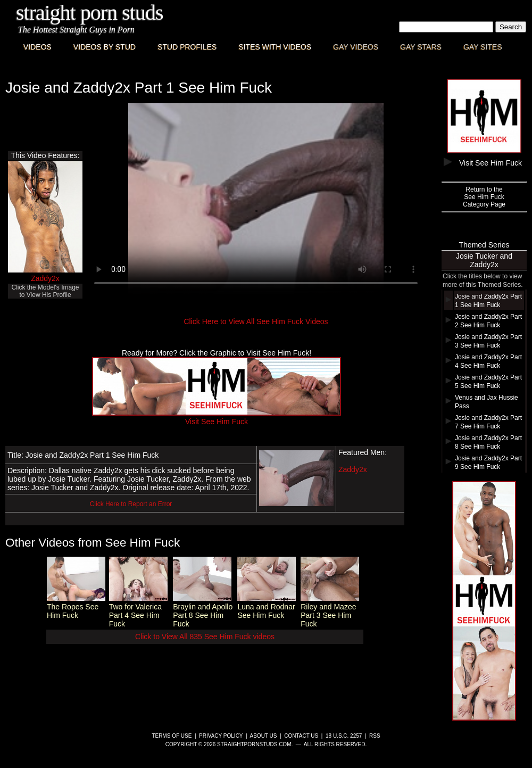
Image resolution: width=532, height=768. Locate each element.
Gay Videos (356, 47)
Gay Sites (483, 47)
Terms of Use (172, 736)
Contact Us (301, 736)
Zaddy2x (45, 278)
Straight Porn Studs (90, 13)
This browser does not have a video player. (256, 199)
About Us (264, 736)
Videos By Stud (105, 47)
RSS (375, 736)
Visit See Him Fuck (217, 417)
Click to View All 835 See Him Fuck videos (205, 637)
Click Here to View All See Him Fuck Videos (256, 321)
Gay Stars (421, 47)
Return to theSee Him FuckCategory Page (484, 197)
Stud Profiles (187, 47)
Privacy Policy (221, 736)
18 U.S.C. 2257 (344, 736)
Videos (38, 47)
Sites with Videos (275, 47)
